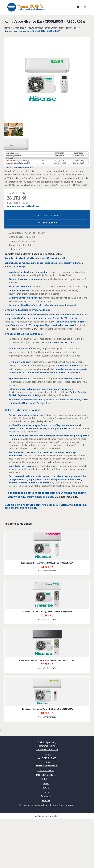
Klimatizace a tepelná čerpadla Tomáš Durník (38, 35)
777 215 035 (47, 226)
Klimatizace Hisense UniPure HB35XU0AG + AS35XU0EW (47, 749)
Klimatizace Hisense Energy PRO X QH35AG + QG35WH (47, 652)
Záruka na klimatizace (47, 796)
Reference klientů (47, 792)
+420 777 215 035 (47, 805)
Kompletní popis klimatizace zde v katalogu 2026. (36, 267)
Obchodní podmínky (47, 789)
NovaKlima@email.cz (47, 812)
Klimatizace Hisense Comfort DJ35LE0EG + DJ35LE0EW (47, 603)
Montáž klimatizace (72, 35)
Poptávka (47, 233)
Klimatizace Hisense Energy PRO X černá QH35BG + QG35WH (47, 701)
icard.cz (71, 851)
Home (10, 35)
